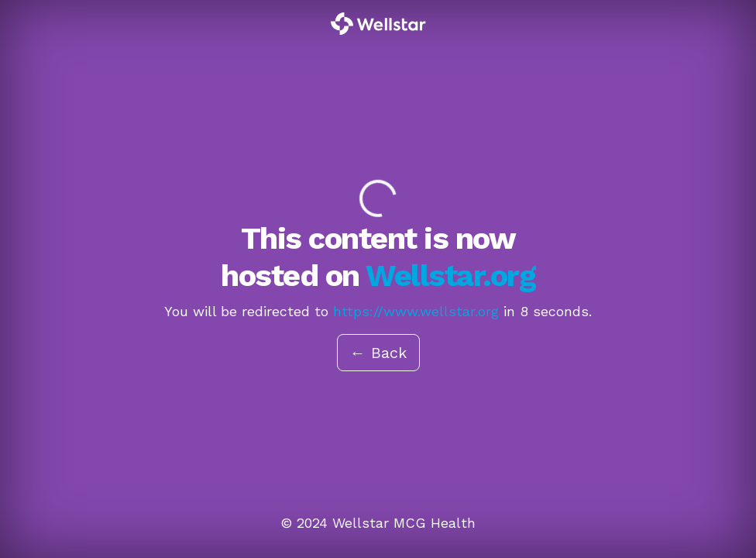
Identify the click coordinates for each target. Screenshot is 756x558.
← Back (378, 353)
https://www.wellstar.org (416, 311)
